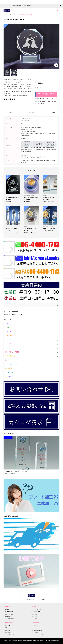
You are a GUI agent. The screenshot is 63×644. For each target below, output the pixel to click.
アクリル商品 (9, 376)
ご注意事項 (52, 112)
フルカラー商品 (9, 372)
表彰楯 (7, 328)
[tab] (10, 112)
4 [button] (33, 468)
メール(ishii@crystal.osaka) (17, 82)
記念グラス (8, 360)
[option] (32, 456)
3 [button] (31, 468)
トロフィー (8, 324)
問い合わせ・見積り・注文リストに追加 (46, 94)
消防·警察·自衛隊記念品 (37, 630)
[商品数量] (42, 87)
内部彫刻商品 (9, 368)
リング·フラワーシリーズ (37, 635)
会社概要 (7, 609)
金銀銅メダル (9, 336)
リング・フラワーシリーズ (12, 364)
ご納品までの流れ (31, 112)
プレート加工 (46, 101)
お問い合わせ (34, 616)
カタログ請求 (34, 619)
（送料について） (29, 129)
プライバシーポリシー (10, 614)
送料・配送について (36, 612)
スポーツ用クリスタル (26, 119)
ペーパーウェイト (10, 344)
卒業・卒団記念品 (25, 120)
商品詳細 (10, 112)
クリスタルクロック (11, 348)
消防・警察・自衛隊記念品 (12, 352)
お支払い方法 (34, 614)
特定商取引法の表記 (10, 612)
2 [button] (30, 468)
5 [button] (34, 468)
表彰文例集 (8, 616)
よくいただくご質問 (10, 619)
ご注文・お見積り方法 (36, 609)
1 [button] (29, 468)
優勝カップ (8, 332)
